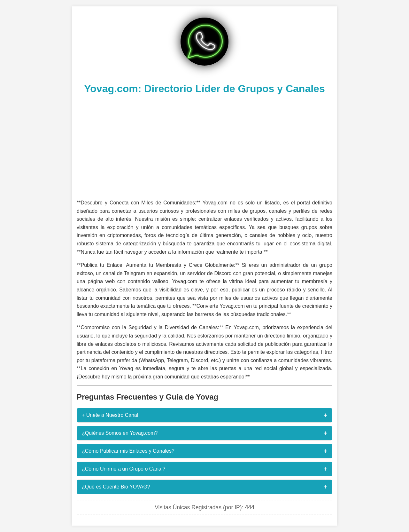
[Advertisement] (204, 146)
